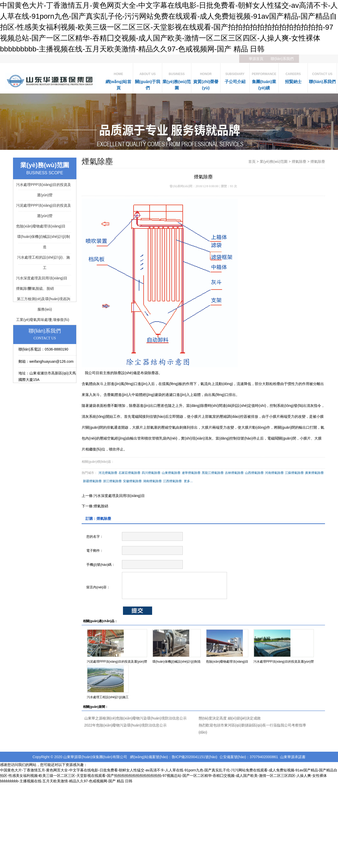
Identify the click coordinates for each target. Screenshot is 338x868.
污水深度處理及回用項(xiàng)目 (119, 496)
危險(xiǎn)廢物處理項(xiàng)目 (227, 662)
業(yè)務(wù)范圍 (177, 80)
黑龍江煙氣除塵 (213, 473)
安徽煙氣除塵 (132, 481)
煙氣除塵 (299, 162)
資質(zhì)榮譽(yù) (206, 80)
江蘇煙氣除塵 (294, 473)
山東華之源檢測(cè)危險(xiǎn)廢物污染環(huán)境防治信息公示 (135, 718)
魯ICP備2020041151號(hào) (194, 757)
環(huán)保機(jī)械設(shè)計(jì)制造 (177, 662)
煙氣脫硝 (101, 506)
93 (232, 186)
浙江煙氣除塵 (112, 481)
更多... (188, 481)
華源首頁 (256, 59)
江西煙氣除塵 (172, 481)
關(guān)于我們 (148, 80)
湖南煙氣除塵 (152, 481)
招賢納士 (293, 77)
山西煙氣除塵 (254, 473)
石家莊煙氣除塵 (129, 473)
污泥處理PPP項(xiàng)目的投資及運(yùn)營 (117, 662)
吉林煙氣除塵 (234, 473)
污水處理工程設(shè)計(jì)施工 (108, 697)
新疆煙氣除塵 (92, 481)
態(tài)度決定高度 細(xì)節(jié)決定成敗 (230, 718)
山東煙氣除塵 (171, 473)
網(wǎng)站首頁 (118, 80)
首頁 (252, 162)
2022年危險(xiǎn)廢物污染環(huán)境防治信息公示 (125, 725)
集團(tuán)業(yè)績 (264, 80)
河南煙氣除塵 (274, 473)
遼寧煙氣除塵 (191, 473)
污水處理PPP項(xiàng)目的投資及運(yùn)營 (284, 662)
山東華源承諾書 (293, 757)
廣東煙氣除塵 (314, 473)
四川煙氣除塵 (151, 473)
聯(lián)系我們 (282, 59)
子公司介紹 (235, 77)
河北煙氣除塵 (108, 473)
